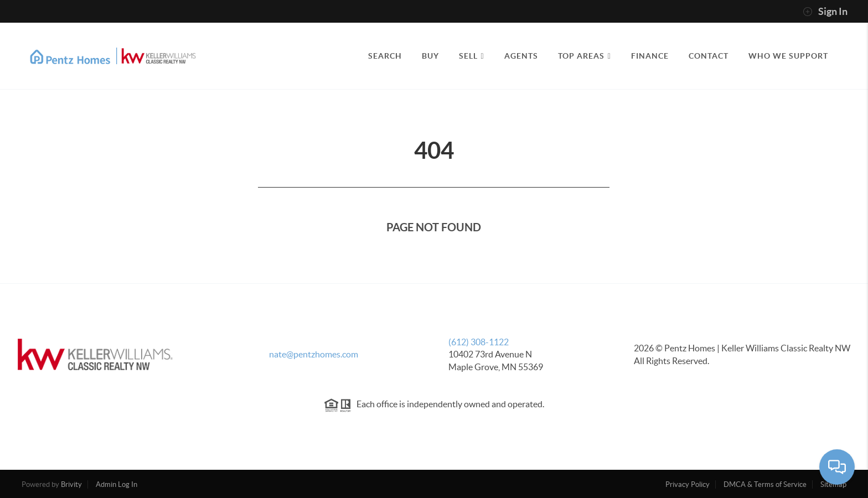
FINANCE (650, 56)
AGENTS (521, 56)
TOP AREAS (585, 56)
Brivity (71, 484)
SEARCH (385, 56)
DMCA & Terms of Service (765, 484)
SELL (472, 56)
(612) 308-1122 (479, 342)
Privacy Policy (688, 484)
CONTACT (709, 56)
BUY (430, 56)
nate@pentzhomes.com (314, 354)
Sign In (825, 12)
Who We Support (788, 56)
